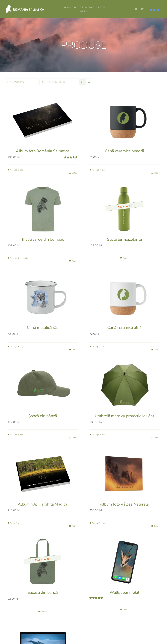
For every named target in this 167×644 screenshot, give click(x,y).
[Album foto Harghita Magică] (43, 473)
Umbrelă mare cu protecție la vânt (124, 416)
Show (58, 82)
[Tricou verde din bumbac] (43, 209)
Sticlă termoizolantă (124, 239)
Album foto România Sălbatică (43, 151)
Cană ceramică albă (125, 328)
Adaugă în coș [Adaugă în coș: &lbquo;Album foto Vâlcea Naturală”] (98, 523)
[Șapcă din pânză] (43, 385)
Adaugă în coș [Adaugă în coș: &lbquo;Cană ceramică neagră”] (98, 170)
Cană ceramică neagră (124, 151)
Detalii (75, 173)
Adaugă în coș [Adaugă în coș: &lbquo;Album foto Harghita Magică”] (16, 523)
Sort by (16, 82)
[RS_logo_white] (29, 6)
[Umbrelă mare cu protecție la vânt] (125, 385)
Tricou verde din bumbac (43, 239)
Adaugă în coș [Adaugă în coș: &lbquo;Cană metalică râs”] (16, 347)
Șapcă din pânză (43, 416)
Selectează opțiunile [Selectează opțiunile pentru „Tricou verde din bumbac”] (19, 258)
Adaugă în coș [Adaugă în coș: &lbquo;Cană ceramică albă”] (98, 347)
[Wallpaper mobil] (125, 562)
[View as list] (89, 82)
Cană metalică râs (43, 328)
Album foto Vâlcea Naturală (124, 504)
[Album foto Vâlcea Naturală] (125, 473)
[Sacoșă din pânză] (43, 562)
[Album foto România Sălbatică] (43, 120)
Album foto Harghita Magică (43, 504)
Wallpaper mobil (124, 592)
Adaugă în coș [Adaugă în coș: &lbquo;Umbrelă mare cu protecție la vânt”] (98, 435)
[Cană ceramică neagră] (125, 120)
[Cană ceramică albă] (125, 297)
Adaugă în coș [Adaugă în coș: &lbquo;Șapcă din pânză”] (16, 435)
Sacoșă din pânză (43, 592)
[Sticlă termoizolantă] (125, 209)
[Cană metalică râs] (43, 297)
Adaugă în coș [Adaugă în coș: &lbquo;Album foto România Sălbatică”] (16, 170)
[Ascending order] (43, 82)
